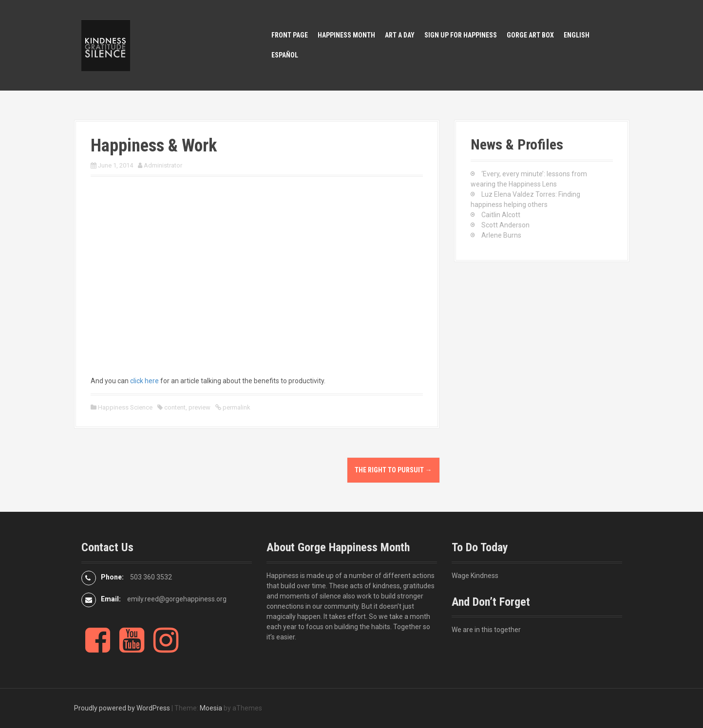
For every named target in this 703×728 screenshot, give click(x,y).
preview (199, 407)
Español (285, 55)
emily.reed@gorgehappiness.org (177, 599)
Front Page (290, 35)
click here (144, 381)
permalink (236, 407)
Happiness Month (346, 35)
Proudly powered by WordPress (122, 708)
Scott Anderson (505, 225)
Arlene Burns (501, 235)
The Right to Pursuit (393, 470)
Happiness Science (125, 407)
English (577, 35)
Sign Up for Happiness (461, 35)
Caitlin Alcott (501, 215)
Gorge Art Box (530, 35)
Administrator (163, 165)
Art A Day (400, 35)
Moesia (211, 708)
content (175, 407)
